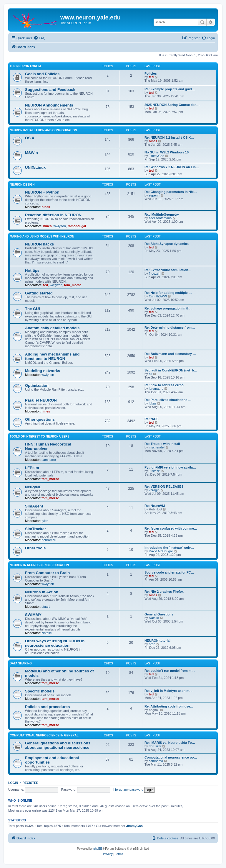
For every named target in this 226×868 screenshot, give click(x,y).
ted (151, 77)
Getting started (39, 293)
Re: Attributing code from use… (169, 706)
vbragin (154, 490)
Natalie (46, 633)
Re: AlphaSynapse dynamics (167, 244)
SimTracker (35, 529)
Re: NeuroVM (155, 506)
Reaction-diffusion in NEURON (53, 215)
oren (152, 644)
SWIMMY (33, 615)
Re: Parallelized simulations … (168, 400)
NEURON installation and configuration (43, 130)
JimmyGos (157, 156)
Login (13, 783)
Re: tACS (152, 419)
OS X (30, 138)
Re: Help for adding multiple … (168, 293)
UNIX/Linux (35, 167)
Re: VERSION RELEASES (164, 487)
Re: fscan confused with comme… (171, 528)
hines (153, 141)
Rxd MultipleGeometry (162, 214)
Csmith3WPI (158, 296)
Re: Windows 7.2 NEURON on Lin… (172, 167)
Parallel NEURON (41, 400)
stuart (46, 607)
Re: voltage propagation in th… (168, 308)
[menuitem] (39, 38)
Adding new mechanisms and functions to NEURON (52, 356)
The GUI (33, 309)
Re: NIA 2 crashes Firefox (164, 592)
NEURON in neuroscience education (39, 565)
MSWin (31, 153)
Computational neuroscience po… (171, 757)
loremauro (156, 389)
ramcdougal (77, 226)
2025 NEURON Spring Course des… (172, 105)
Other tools (35, 548)
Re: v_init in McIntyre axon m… (168, 691)
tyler (45, 521)
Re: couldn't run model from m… (170, 671)
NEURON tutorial (157, 641)
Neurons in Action (42, 592)
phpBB (98, 849)
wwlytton (60, 226)
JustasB (155, 471)
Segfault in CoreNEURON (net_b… (171, 370)
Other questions (40, 419)
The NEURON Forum (25, 66)
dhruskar (155, 746)
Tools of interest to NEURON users (40, 437)
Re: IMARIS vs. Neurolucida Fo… (170, 743)
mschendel (157, 447)
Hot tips (32, 270)
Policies (151, 73)
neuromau (49, 540)
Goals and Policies (42, 74)
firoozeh (155, 273)
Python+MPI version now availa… (170, 467)
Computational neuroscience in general (44, 735)
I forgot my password (128, 790)
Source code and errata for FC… (169, 572)
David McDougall (161, 551)
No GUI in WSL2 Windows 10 (167, 152)
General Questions (159, 614)
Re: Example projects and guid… (170, 89)
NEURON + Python (42, 192)
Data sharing (21, 663)
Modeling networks (43, 371)
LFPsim (32, 468)
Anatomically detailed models (52, 328)
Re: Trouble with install (162, 444)
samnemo (49, 460)
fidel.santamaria (160, 218)
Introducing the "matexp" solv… (169, 548)
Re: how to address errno (164, 385)
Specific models (40, 691)
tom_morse (73, 285)
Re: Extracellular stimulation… (168, 270)
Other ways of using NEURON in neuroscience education (55, 643)
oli (151, 374)
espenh (154, 195)
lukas (153, 403)
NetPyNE (33, 487)
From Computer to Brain (47, 573)
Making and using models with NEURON (42, 236)
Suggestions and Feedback (50, 90)
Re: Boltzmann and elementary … (170, 354)
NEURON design (22, 185)
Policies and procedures (47, 707)
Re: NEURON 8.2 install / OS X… (169, 137)
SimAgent (34, 506)
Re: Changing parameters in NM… (171, 192)
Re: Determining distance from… (170, 327)
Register (31, 783)
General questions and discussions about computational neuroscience (58, 745)
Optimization (37, 385)
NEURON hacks (39, 244)
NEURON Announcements (49, 105)
